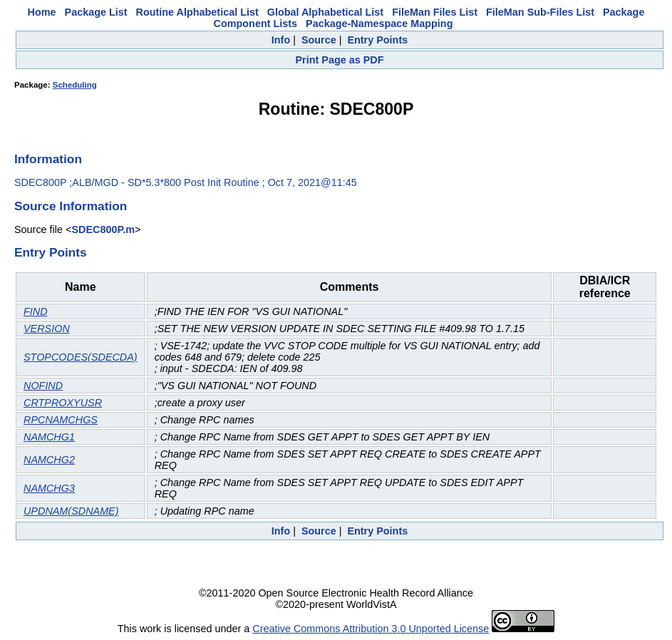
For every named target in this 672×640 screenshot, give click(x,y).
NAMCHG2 (49, 460)
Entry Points (377, 40)
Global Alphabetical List (325, 12)
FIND (36, 311)
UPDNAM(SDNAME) (71, 511)
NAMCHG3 (49, 488)
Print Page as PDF (340, 60)
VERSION (47, 329)
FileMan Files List (435, 12)
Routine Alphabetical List (197, 12)
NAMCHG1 (49, 437)
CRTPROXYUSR (63, 403)
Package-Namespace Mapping (379, 24)
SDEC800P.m (103, 229)
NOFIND (43, 386)
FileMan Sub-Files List (540, 12)
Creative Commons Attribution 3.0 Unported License (371, 629)
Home (42, 12)
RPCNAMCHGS (61, 420)
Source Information (71, 206)
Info (281, 40)
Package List (96, 12)
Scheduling (75, 85)
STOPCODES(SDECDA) (81, 357)
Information (48, 159)
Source (319, 40)
